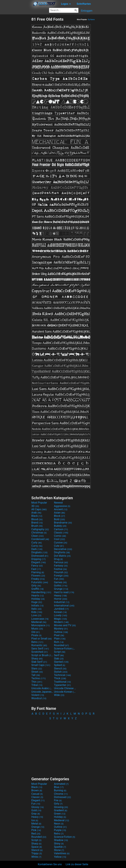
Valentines (62, 853)
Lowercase (40, 619)
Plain (60, 639)
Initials (37, 606)
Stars (37, 669)
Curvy (37, 546)
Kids (37, 612)
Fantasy (61, 566)
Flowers (38, 576)
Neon (59, 824)
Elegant (39, 562)
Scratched (39, 652)
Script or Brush (42, 655)
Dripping (38, 559)
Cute (59, 546)
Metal (36, 824)
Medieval (39, 622)
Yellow (60, 857)
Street (37, 672)
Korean (60, 612)
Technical (62, 675)
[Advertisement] (16, 66)
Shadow (61, 840)
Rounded (61, 645)
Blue (59, 787)
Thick (60, 678)
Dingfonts (62, 552)
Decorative (63, 549)
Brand (37, 523)
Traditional (62, 682)
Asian (60, 513)
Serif (59, 655)
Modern (61, 622)
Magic (60, 619)
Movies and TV (65, 625)
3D (35, 506)
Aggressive (62, 506)
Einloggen (87, 11)
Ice (35, 820)
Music (37, 629)
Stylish (61, 672)
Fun (59, 579)
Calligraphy (40, 529)
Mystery (61, 629)
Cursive (61, 543)
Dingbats (39, 552)
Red (36, 834)
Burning (60, 790)
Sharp (37, 659)
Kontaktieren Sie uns (50, 864)
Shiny (59, 844)
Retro (37, 642)
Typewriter (62, 685)
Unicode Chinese (65, 688)
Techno (38, 678)
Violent (38, 695)
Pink (36, 830)
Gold (36, 810)
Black (37, 516)
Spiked (60, 665)
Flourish (61, 572)
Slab (59, 659)
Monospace (40, 625)
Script (60, 652)
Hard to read (64, 592)
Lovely (61, 615)
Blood (37, 519)
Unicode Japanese (42, 692)
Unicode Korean (65, 692)
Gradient (61, 810)
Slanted (61, 662)
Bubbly (60, 526)
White (36, 857)
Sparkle (60, 847)
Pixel (59, 635)
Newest (58, 503)
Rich (59, 642)
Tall (36, 675)
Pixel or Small (42, 639)
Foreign (61, 576)
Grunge (61, 589)
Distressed (40, 556)
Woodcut (39, 698)
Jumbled (61, 609)
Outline (61, 632)
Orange (38, 827)
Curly (37, 543)
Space (37, 847)
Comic (60, 536)
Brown (37, 790)
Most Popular (39, 503)
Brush (37, 526)
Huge (37, 602)
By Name (91, 20)
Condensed (40, 539)
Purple (60, 830)
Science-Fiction (65, 649)
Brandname (63, 523)
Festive (60, 569)
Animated (61, 784)
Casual (37, 794)
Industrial (62, 602)
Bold (59, 519)
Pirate (36, 635)
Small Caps (41, 665)
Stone (59, 850)
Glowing (61, 807)
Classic (61, 533)
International (64, 606)
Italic (36, 609)
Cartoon (61, 529)
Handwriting (41, 592)
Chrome (61, 794)
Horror (61, 599)
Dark (37, 549)
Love (36, 615)
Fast (36, 569)
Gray (36, 814)
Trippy (37, 853)
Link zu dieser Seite (77, 864)
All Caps (39, 509)
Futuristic (40, 582)
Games (60, 582)
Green (60, 814)
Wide (59, 695)
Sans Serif (40, 649)
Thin (37, 682)
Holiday (38, 599)
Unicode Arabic (42, 688)
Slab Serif (39, 662)
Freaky (38, 579)
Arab (36, 513)
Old (36, 632)
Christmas (39, 533)
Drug (58, 559)
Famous (61, 562)
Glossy (38, 807)
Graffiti (37, 589)
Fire (58, 800)
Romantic (39, 645)
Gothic (61, 586)
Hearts (37, 596)
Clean (37, 536)
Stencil (60, 669)
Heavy (60, 596)
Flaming (38, 572)
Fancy (37, 566)
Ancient (61, 509)
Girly (36, 586)
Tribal (37, 685)
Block (59, 516)
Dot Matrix (62, 556)
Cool (59, 539)
